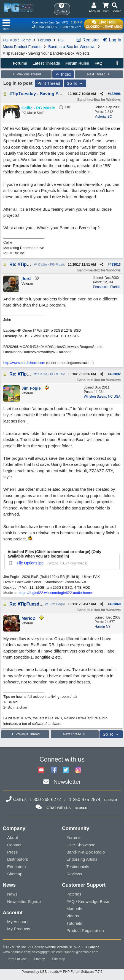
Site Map (59, 959)
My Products (19, 929)
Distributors (18, 859)
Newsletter (67, 782)
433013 (115, 265)
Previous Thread (26, 74)
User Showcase (81, 845)
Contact (14, 845)
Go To (75, 83)
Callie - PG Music (49, 265)
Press (12, 852)
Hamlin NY (103, 627)
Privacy (39, 959)
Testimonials (78, 867)
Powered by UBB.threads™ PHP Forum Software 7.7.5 (62, 972)
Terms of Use (17, 959)
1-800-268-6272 (47, 27)
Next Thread (99, 74)
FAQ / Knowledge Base (88, 901)
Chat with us (59, 808)
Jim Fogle (55, 604)
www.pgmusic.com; (17, 952)
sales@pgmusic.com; (48, 952)
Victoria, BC (103, 117)
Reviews (74, 874)
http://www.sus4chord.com (24, 363)
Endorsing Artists (82, 859)
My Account (18, 922)
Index (63, 74)
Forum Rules (77, 63)
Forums (44, 40)
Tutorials (74, 923)
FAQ (99, 63)
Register (87, 40)
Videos (73, 916)
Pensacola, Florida (107, 287)
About (13, 837)
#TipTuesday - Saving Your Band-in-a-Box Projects (62, 94)
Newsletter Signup (24, 901)
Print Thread (49, 83)
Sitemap (15, 874)
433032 (115, 374)
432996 (115, 94)
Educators (17, 867)
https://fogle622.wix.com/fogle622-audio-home (55, 593)
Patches (74, 894)
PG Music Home (17, 40)
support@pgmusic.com (81, 952)
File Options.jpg (30, 563)
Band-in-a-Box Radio (86, 852)
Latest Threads (46, 63)
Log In (112, 40)
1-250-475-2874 (71, 27)
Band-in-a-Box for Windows (72, 47)
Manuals (74, 909)
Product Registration (85, 930)
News (12, 894)
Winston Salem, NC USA (102, 397)
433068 (115, 604)
